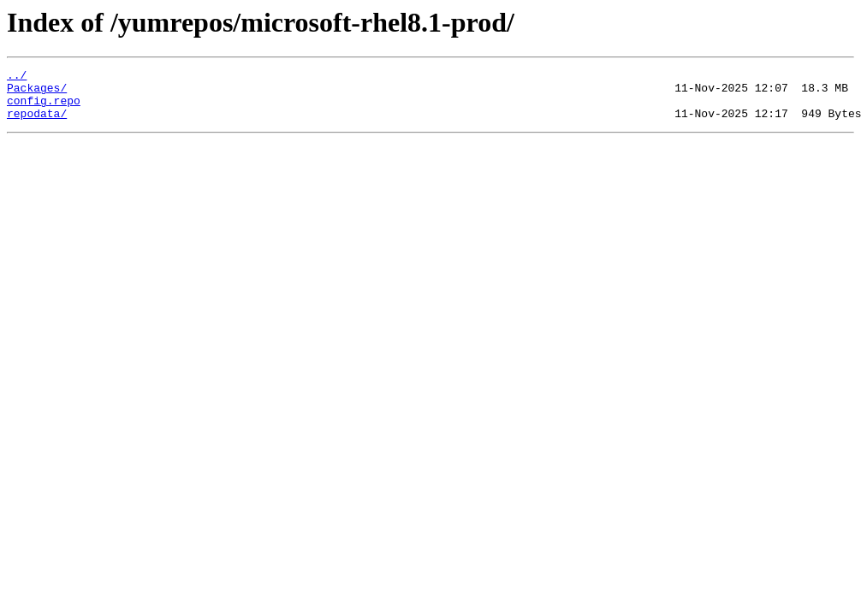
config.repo (44, 108)
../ (17, 77)
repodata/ (37, 123)
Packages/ (37, 92)
